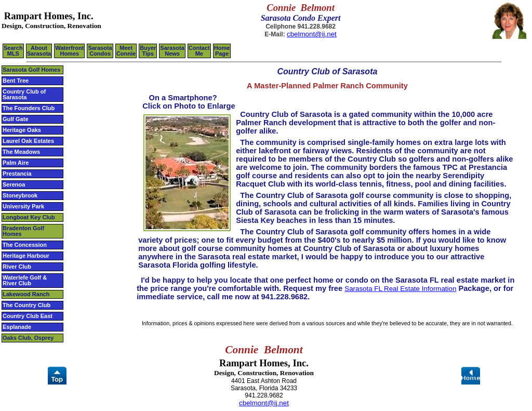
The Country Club (26, 305)
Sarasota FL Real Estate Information (400, 289)
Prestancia (17, 174)
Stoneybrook (20, 195)
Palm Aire (16, 163)
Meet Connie (126, 51)
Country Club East (28, 316)
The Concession (25, 245)
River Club (17, 267)
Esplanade (17, 327)
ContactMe (199, 51)
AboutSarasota (39, 51)
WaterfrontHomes (69, 51)
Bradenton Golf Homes (23, 231)
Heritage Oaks (22, 130)
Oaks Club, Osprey (28, 338)
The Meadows (21, 152)
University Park (23, 206)
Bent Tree (16, 81)
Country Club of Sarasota (24, 94)
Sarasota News (172, 51)
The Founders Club (29, 108)
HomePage (222, 51)
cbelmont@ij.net (312, 34)
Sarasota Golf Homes (31, 70)
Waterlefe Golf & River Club (25, 280)
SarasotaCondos (100, 51)
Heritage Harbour (26, 256)
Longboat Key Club (29, 217)
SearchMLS (13, 51)
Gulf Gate (16, 119)
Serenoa (14, 184)
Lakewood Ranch (26, 294)
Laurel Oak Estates (28, 141)
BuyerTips (148, 51)
